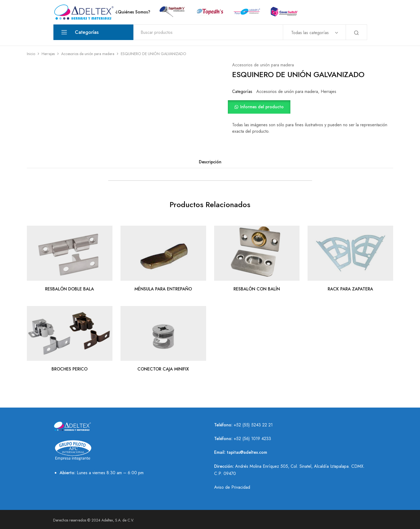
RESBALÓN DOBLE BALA (70, 289)
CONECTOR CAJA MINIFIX (163, 369)
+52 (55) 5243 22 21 (253, 425)
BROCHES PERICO (70, 369)
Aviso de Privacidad (232, 487)
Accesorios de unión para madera (88, 54)
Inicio (31, 54)
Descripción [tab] (210, 162)
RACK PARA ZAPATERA (350, 289)
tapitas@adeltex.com (247, 452)
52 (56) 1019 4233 (254, 439)
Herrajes (48, 54)
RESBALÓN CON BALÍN (257, 289)
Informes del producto (262, 107)
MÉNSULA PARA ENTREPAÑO (163, 289)
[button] (313, 107)
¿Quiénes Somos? (133, 12)
